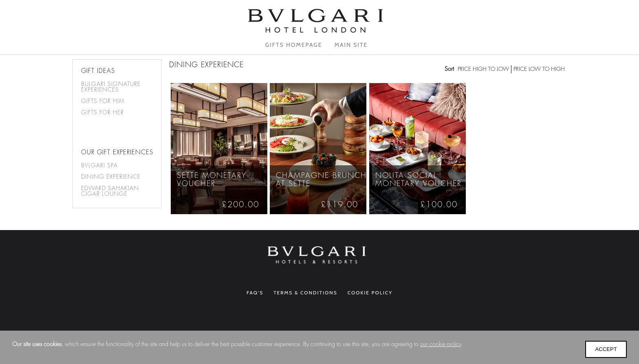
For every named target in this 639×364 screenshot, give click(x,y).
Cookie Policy (370, 293)
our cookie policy (441, 344)
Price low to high (539, 69)
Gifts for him (103, 101)
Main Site (351, 45)
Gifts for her (102, 112)
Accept (606, 349)
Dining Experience (111, 177)
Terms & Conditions (305, 293)
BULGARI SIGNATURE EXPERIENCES (111, 87)
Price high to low (483, 69)
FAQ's (255, 293)
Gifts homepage (294, 45)
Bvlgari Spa (99, 165)
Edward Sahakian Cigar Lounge (110, 191)
